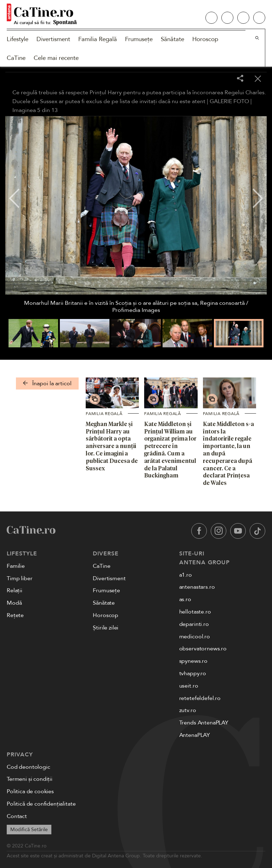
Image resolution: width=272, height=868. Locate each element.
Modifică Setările (29, 830)
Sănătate (172, 39)
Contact (17, 816)
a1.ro (186, 575)
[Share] (240, 79)
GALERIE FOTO (229, 101)
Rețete (15, 615)
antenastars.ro (197, 587)
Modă (14, 603)
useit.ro (189, 686)
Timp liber (19, 578)
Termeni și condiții (30, 779)
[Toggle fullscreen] (222, 79)
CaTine (16, 58)
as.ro (185, 599)
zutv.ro (188, 710)
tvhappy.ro (193, 673)
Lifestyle (18, 39)
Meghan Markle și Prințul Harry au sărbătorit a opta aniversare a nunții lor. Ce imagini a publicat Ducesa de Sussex (112, 446)
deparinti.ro (194, 624)
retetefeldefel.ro (200, 698)
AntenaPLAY (195, 735)
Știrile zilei (106, 628)
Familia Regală (98, 39)
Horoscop (205, 39)
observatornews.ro (203, 649)
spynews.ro (193, 661)
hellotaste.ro (195, 612)
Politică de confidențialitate (41, 804)
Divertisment (53, 39)
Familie (16, 566)
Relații (15, 590)
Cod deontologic (29, 767)
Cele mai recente (56, 58)
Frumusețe (139, 39)
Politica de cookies (30, 791)
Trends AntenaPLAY (204, 723)
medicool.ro (195, 637)
